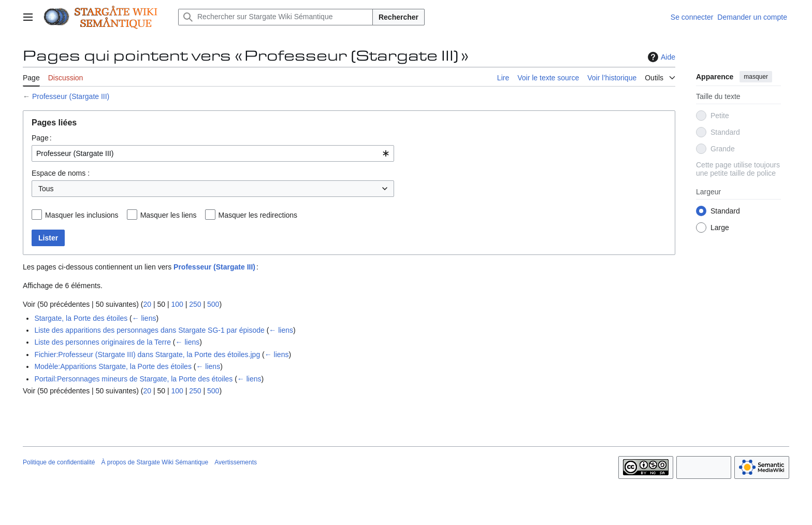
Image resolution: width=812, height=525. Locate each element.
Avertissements (236, 462)
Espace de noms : (61, 173)
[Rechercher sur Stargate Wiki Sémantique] (275, 17)
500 (213, 304)
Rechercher (398, 17)
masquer (756, 77)
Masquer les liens (169, 215)
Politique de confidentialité (59, 462)
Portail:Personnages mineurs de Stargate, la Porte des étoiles (133, 379)
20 (147, 304)
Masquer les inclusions (82, 215)
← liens (144, 318)
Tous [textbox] (46, 189)
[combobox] (213, 153)
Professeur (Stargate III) (71, 96)
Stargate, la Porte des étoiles (81, 318)
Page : (42, 138)
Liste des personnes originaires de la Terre (103, 342)
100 (177, 304)
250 (195, 304)
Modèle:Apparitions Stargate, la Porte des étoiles (113, 366)
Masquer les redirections (258, 215)
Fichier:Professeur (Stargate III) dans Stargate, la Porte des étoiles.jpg (147, 354)
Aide (660, 57)
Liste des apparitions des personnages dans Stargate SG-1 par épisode (149, 330)
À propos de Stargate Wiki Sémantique (155, 462)
